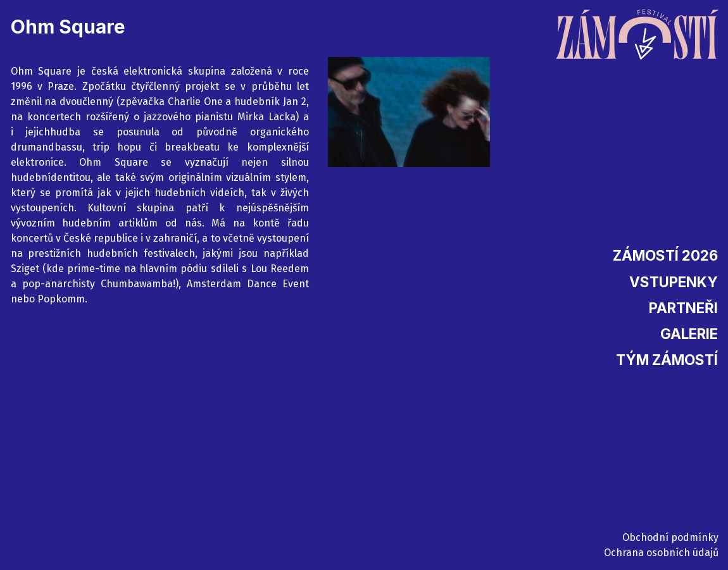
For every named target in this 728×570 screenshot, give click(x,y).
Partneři (683, 308)
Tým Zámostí (667, 360)
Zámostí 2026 (665, 255)
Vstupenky (674, 282)
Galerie (689, 334)
